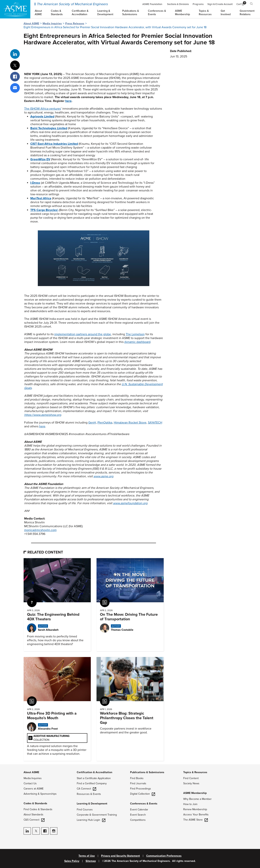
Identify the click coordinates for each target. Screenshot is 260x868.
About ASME (31, 24)
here (68, 101)
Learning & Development (92, 804)
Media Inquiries (52, 24)
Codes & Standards (35, 803)
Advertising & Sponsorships (40, 794)
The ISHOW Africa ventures (43, 109)
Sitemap (91, 861)
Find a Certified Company (92, 783)
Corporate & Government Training (97, 815)
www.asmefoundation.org (130, 503)
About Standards (33, 815)
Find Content (191, 778)
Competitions (138, 820)
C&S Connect (34, 820)
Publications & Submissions (147, 772)
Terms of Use (87, 856)
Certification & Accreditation (95, 772)
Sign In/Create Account (220, 4)
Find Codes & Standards (38, 809)
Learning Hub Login (91, 820)
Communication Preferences (164, 856)
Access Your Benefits (196, 815)
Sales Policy (72, 861)
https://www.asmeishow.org (43, 415)
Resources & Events (89, 794)
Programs (198, 4)
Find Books (137, 778)
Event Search (138, 815)
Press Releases (75, 24)
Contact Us (30, 783)
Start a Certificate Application (94, 778)
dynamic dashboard (137, 342)
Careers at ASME (34, 789)
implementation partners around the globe (83, 334)
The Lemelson (135, 334)
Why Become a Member (197, 799)
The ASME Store (196, 820)
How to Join (190, 804)
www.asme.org (103, 476)
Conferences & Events (144, 804)
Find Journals (138, 783)
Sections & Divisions (178, 4)
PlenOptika (105, 423)
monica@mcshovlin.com (40, 530)
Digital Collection (143, 794)
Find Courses (85, 810)
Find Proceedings (141, 789)
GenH (92, 423)
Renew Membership (195, 809)
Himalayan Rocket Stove (130, 423)
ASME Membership (195, 793)
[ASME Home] (15, 9)
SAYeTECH (155, 423)
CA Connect (86, 789)
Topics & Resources (195, 772)
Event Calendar (139, 810)
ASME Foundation (152, 4)
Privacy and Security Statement (121, 856)
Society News (191, 783)
